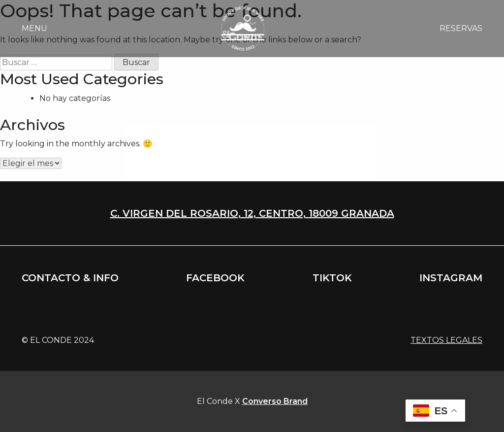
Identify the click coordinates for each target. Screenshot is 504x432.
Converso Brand (275, 401)
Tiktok (332, 278)
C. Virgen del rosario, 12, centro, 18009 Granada (252, 213)
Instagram (451, 278)
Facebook (215, 278)
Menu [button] (34, 28)
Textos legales (446, 340)
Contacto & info (70, 278)
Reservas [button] (461, 28)
